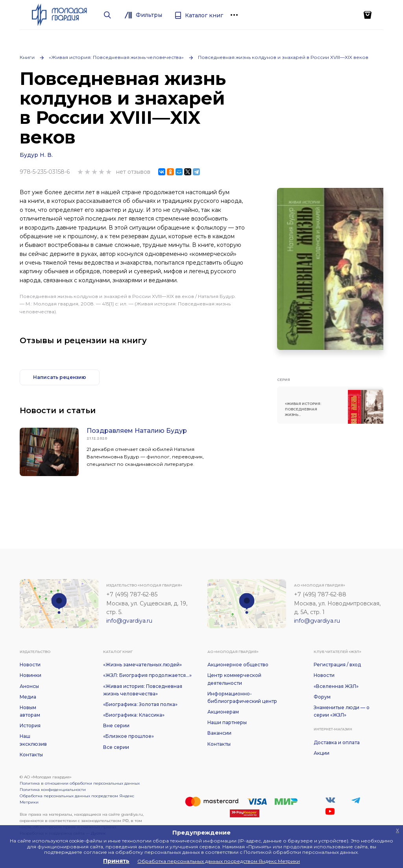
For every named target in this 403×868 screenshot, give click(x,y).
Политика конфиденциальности (53, 790)
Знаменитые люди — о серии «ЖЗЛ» (342, 711)
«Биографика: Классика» (134, 715)
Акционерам (223, 712)
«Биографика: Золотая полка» (140, 704)
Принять (116, 861)
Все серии (116, 747)
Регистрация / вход (337, 665)
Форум (322, 697)
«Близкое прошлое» (128, 736)
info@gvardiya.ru (129, 621)
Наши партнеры (227, 722)
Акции (322, 753)
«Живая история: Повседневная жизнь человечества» (116, 57)
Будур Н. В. (36, 155)
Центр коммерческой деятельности (234, 679)
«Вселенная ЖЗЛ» (336, 686)
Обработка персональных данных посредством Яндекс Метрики (77, 799)
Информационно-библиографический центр (242, 697)
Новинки (31, 675)
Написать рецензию (60, 377)
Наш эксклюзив (33, 740)
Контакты (31, 755)
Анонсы (29, 686)
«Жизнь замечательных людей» (142, 665)
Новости (30, 665)
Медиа (28, 697)
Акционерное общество (238, 665)
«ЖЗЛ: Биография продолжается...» (147, 675)
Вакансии (219, 733)
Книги (27, 57)
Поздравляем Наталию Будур (137, 431)
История (30, 725)
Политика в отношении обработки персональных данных (80, 783)
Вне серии (116, 725)
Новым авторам (30, 711)
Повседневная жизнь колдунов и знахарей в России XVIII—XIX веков (283, 57)
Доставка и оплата (337, 742)
